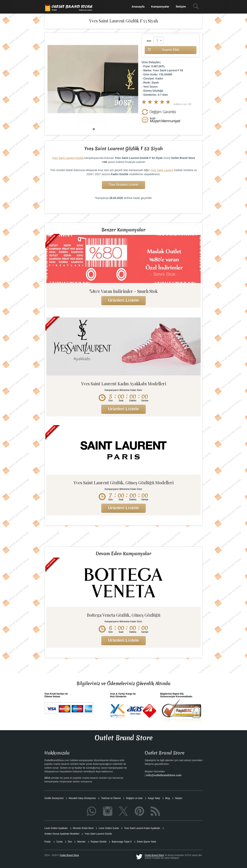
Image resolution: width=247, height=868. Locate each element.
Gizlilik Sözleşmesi (54, 798)
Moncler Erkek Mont (83, 828)
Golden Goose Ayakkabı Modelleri (62, 834)
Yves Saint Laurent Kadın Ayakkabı (142, 828)
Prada (48, 842)
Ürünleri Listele (123, 300)
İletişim (181, 6)
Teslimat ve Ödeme (111, 798)
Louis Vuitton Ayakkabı (56, 828)
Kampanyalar (160, 6)
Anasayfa (138, 6)
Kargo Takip (154, 798)
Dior (70, 842)
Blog (167, 798)
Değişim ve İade (134, 798)
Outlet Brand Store (154, 855)
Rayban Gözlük (99, 842)
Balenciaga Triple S (122, 842)
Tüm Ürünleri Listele (124, 185)
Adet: (149, 41)
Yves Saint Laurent (162, 170)
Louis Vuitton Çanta (109, 828)
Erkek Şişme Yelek (147, 842)
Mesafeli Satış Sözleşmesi (82, 798)
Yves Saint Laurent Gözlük (68, 158)
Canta (59, 842)
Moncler (81, 842)
